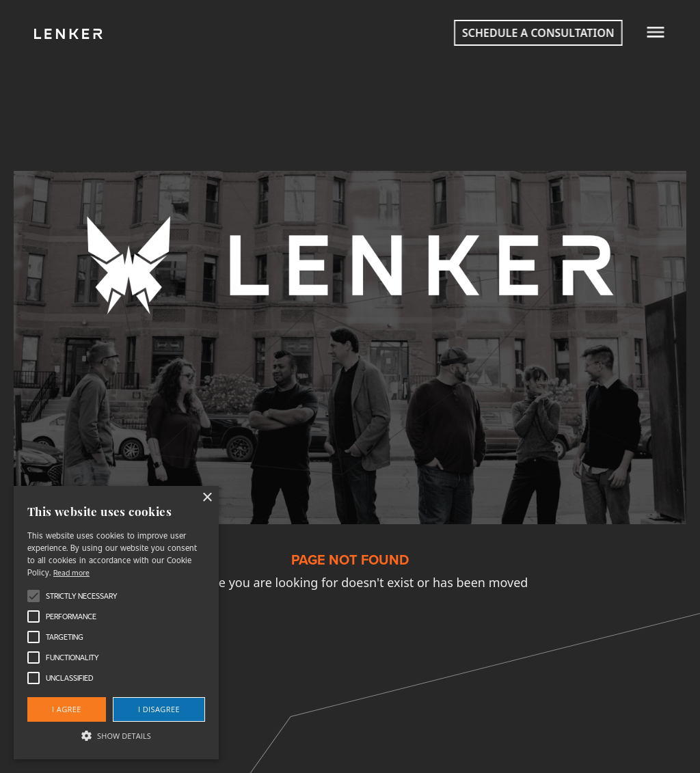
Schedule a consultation (527, 33)
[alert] (116, 623)
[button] (116, 735)
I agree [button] (67, 709)
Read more (71, 572)
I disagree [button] (159, 709)
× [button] (207, 498)
